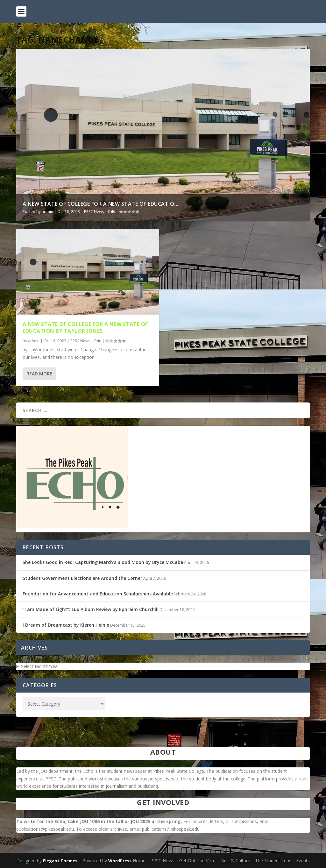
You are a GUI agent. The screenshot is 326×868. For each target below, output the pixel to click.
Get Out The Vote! (198, 861)
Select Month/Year (40, 666)
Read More (39, 374)
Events (303, 861)
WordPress (120, 861)
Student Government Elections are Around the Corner (82, 578)
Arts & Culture (236, 861)
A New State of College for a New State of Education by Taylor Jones (85, 327)
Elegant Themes (60, 861)
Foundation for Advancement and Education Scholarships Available (98, 594)
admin (47, 212)
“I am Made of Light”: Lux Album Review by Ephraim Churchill (91, 609)
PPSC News (94, 212)
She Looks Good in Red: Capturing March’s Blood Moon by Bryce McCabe (103, 562)
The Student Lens (273, 861)
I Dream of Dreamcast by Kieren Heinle (66, 625)
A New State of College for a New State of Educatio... (101, 204)
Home (139, 861)
